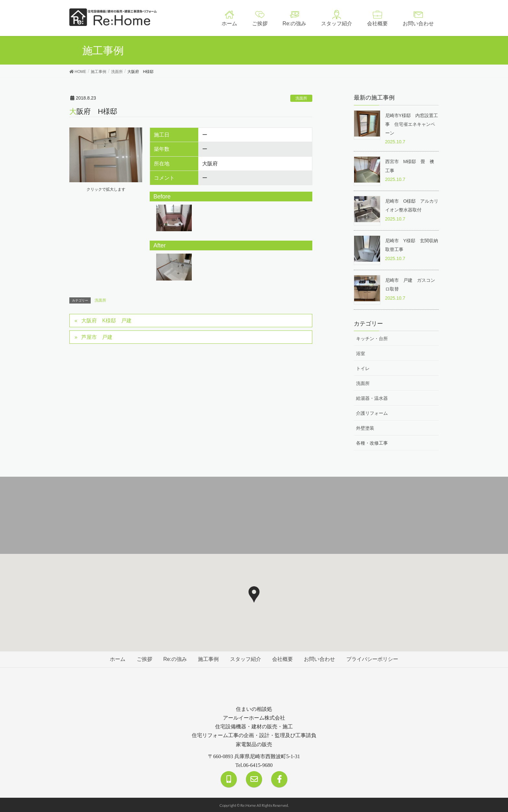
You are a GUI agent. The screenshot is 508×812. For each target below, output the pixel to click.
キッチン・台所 (372, 338)
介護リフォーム (372, 412)
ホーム (116, 658)
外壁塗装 (365, 427)
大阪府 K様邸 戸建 (107, 320)
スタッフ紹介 (246, 658)
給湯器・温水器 (372, 398)
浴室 (361, 352)
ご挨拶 (144, 658)
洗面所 (301, 98)
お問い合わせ (320, 658)
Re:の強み (174, 658)
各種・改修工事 (372, 443)
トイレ (363, 368)
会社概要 (283, 658)
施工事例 (208, 658)
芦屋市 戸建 (97, 337)
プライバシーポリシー (374, 658)
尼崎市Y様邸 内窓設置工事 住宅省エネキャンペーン (412, 124)
